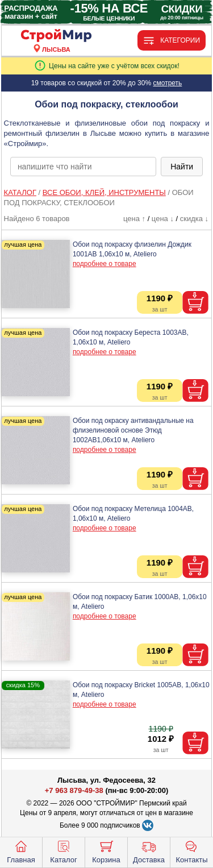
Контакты (191, 851)
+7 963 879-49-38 (74, 790)
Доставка (149, 851)
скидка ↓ (194, 219)
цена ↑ (134, 219)
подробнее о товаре (105, 264)
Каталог (63, 851)
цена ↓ (163, 219)
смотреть (167, 83)
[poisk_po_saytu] (83, 167)
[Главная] (56, 36)
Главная (21, 851)
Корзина (106, 851)
